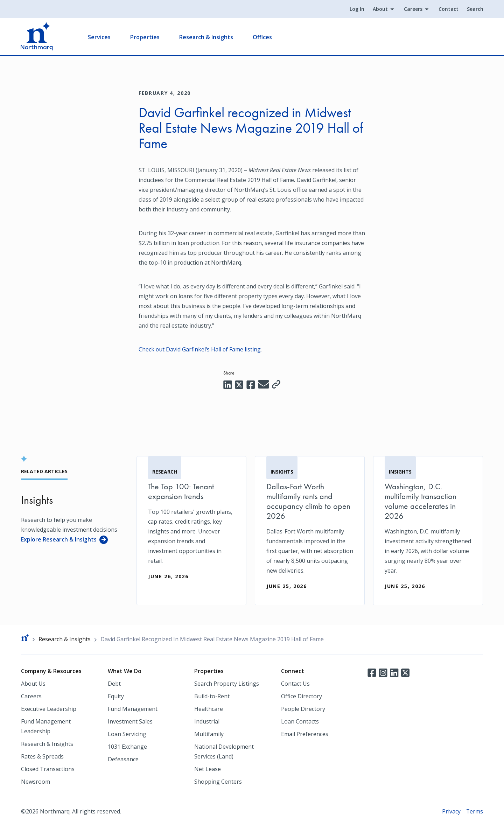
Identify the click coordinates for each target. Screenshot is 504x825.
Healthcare (209, 709)
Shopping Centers (218, 782)
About (380, 9)
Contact (448, 9)
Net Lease (208, 769)
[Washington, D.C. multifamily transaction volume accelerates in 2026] (428, 530)
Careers (413, 9)
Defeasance (123, 759)
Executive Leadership (49, 709)
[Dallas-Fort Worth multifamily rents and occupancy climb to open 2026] (310, 530)
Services (100, 37)
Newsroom (36, 782)
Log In (357, 9)
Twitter (405, 672)
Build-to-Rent (212, 696)
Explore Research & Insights (59, 539)
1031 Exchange (127, 747)
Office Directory (302, 696)
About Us (33, 684)
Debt (114, 684)
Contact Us (295, 684)
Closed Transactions (48, 769)
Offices (263, 37)
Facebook (372, 672)
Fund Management (133, 709)
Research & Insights (206, 37)
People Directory (303, 709)
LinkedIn (394, 672)
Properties (145, 37)
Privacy (451, 811)
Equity (116, 696)
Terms (474, 811)
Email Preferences (305, 734)
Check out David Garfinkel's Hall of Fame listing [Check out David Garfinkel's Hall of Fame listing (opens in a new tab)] (200, 349)
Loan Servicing (127, 734)
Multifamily (209, 734)
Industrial (207, 721)
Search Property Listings (227, 684)
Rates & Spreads (42, 756)
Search (475, 9)
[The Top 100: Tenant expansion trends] (191, 525)
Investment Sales (130, 721)
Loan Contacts (300, 721)
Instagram (383, 672)
